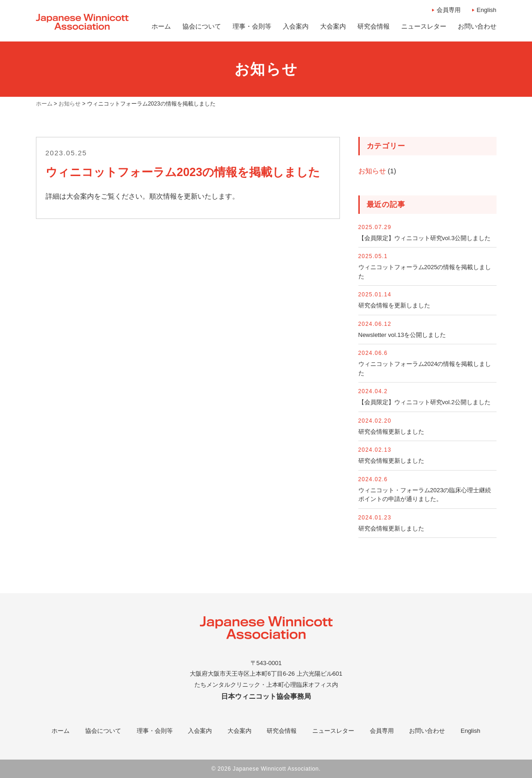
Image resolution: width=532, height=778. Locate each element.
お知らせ (372, 171)
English (487, 10)
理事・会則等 (155, 731)
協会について (103, 731)
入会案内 (200, 731)
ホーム (61, 731)
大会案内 (240, 731)
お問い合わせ (427, 731)
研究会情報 (282, 731)
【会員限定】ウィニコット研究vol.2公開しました (424, 402)
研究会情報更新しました (391, 432)
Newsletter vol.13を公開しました (402, 335)
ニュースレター (333, 731)
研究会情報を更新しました (394, 305)
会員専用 (449, 10)
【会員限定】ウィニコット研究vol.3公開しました (424, 238)
